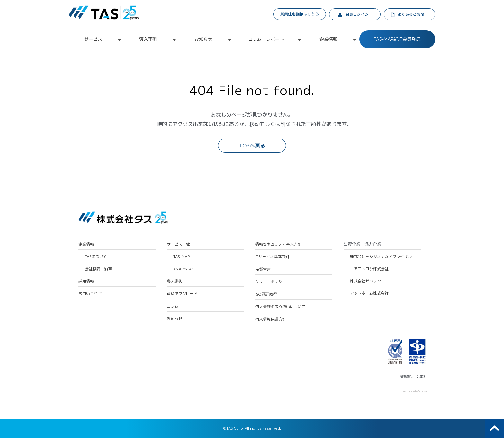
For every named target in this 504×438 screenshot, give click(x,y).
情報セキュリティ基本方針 (278, 245)
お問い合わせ (90, 294)
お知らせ (203, 39)
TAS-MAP (181, 257)
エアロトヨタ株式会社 (369, 269)
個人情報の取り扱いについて (280, 307)
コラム (173, 307)
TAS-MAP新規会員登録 (397, 39)
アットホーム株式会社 (369, 294)
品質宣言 (263, 270)
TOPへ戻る (252, 146)
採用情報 (86, 282)
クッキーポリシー (271, 282)
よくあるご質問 (411, 15)
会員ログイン (357, 15)
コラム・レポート (266, 39)
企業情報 (328, 39)
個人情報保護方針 (271, 320)
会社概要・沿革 (98, 269)
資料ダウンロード (182, 294)
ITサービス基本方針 (272, 257)
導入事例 (148, 39)
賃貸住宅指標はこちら (300, 14)
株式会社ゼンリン (365, 282)
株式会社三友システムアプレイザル (381, 257)
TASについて (96, 257)
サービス (93, 39)
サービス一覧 (178, 245)
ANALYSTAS (184, 269)
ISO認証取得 (266, 295)
